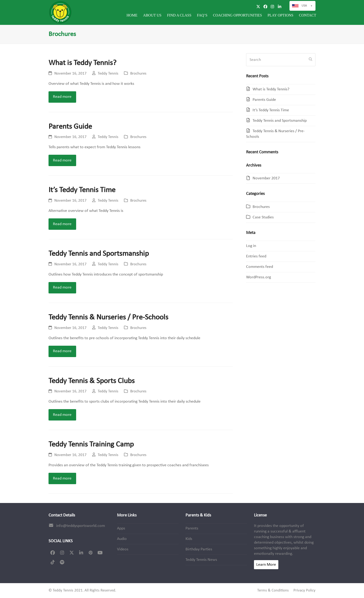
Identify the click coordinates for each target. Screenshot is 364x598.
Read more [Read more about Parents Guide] (62, 160)
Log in (251, 246)
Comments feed (260, 267)
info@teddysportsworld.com (81, 526)
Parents (192, 528)
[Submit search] (310, 60)
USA (307, 6)
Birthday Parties (199, 549)
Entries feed (256, 256)
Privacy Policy (304, 591)
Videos (123, 549)
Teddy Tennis (108, 74)
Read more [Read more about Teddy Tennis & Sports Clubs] (62, 415)
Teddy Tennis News (201, 560)
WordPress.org (258, 277)
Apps (121, 528)
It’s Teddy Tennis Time (82, 190)
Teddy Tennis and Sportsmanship (99, 254)
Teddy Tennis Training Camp (91, 445)
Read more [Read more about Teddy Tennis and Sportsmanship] (62, 287)
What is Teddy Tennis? (82, 63)
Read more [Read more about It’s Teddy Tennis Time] (62, 224)
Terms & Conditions (273, 591)
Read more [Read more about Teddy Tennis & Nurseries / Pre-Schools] (62, 351)
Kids (189, 539)
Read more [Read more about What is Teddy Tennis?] (62, 97)
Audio (122, 539)
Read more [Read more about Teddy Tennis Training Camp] (62, 478)
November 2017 (266, 178)
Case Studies (263, 217)
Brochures (138, 74)
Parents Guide (70, 127)
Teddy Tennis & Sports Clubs (92, 381)
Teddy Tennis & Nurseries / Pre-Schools (108, 317)
